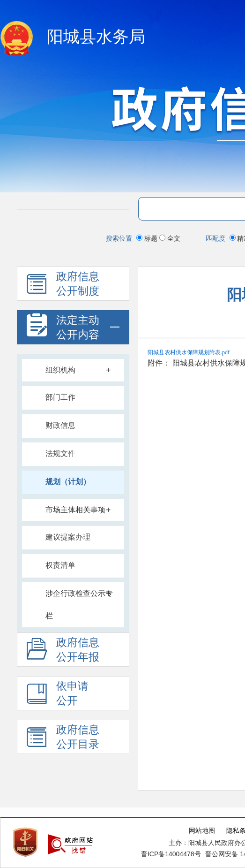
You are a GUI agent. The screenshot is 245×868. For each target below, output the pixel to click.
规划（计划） (68, 482)
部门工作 (60, 397)
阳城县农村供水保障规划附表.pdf (189, 352)
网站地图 (202, 831)
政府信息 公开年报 (63, 651)
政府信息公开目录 (63, 739)
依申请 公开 (58, 695)
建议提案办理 (68, 537)
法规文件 (60, 453)
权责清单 (60, 565)
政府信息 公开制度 (63, 286)
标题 (148, 238)
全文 (170, 238)
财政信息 (60, 425)
